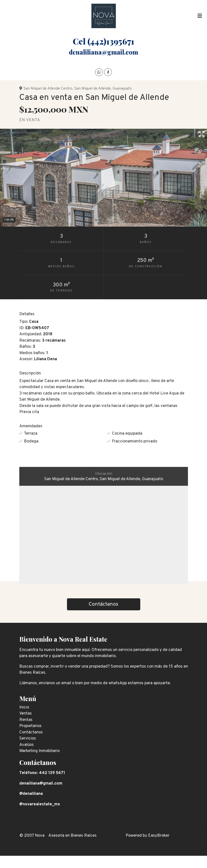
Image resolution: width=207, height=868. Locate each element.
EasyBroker (159, 836)
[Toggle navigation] (200, 16)
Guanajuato (122, 89)
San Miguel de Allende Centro (48, 89)
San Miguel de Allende (93, 89)
